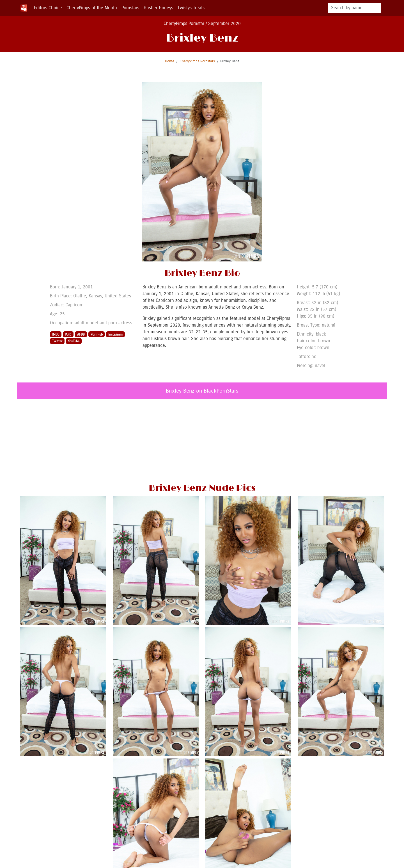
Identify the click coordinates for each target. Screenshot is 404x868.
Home (170, 61)
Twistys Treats (191, 8)
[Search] (354, 8)
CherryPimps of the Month (92, 8)
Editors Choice (48, 8)
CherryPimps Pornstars (197, 61)
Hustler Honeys (158, 8)
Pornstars (130, 8)
